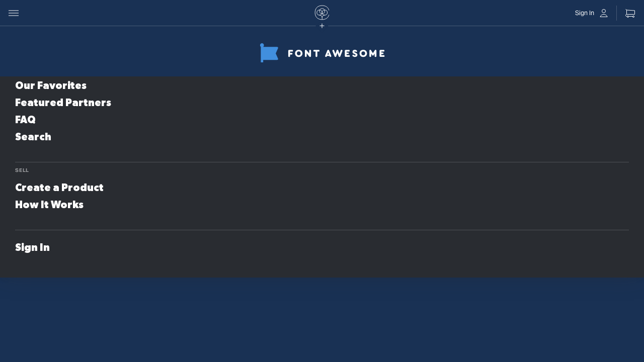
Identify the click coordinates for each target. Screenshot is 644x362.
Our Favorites (51, 86)
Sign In (32, 248)
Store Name (193, 48)
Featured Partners (63, 103)
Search (33, 137)
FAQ (25, 120)
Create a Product (59, 188)
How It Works (49, 205)
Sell (22, 170)
